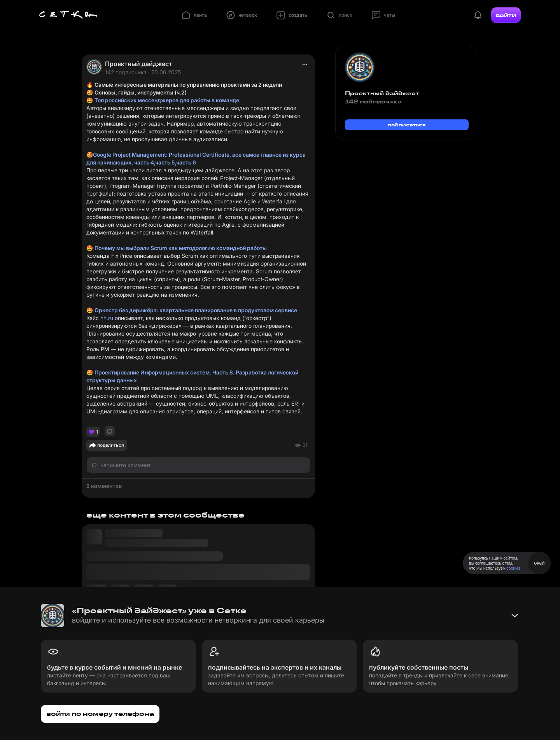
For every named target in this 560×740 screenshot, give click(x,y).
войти (506, 15)
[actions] (305, 65)
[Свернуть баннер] (514, 616)
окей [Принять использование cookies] (539, 563)
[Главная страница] (68, 15)
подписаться (407, 125)
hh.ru (107, 318)
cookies (514, 568)
